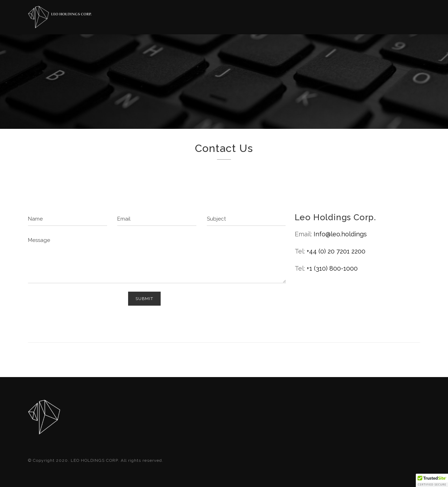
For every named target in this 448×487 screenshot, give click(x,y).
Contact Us (351, 19)
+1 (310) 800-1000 (332, 268)
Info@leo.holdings (340, 234)
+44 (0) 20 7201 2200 (336, 251)
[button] (432, 480)
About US (247, 18)
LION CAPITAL (402, 20)
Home (208, 17)
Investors (297, 18)
